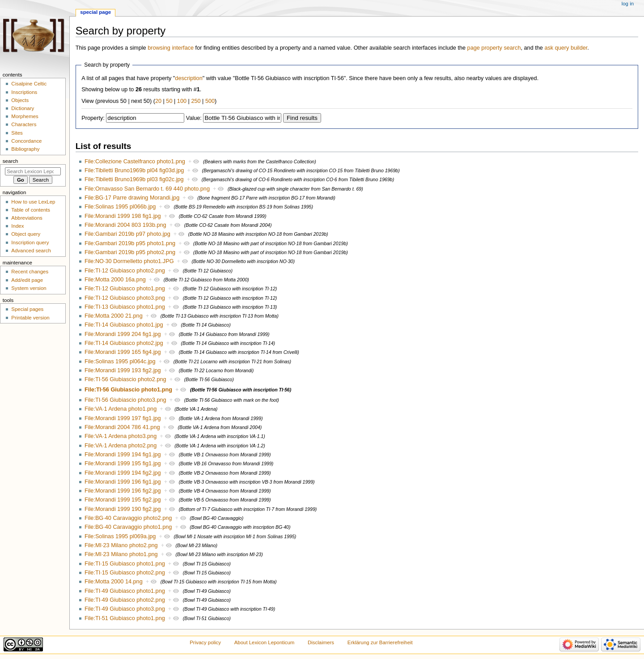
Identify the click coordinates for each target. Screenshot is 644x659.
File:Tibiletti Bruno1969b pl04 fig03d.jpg (134, 170)
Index (17, 226)
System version (29, 288)
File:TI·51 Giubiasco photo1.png (125, 618)
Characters (24, 124)
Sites (17, 133)
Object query (26, 234)
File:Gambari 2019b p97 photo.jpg (127, 234)
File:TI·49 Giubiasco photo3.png (125, 609)
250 (196, 101)
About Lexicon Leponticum (265, 642)
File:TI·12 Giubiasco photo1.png (125, 289)
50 (169, 101)
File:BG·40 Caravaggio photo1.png (128, 527)
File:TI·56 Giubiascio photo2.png (125, 379)
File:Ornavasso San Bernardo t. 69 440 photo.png (147, 189)
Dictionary (23, 108)
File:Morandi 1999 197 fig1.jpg (123, 418)
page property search (494, 48)
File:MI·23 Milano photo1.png (121, 554)
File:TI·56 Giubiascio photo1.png (128, 390)
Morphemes (25, 116)
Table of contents (31, 210)
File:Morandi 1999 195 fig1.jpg (123, 463)
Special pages (27, 309)
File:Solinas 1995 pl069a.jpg (120, 536)
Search (11, 161)
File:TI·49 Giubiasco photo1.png (125, 591)
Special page (95, 12)
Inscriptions (24, 92)
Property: (93, 118)
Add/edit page (27, 280)
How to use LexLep (33, 202)
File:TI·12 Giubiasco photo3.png (125, 298)
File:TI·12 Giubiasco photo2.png (125, 271)
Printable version (30, 318)
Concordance (26, 141)
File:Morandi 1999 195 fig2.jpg (123, 500)
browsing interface (171, 48)
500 (210, 101)
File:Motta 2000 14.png (114, 582)
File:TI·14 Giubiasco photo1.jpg (124, 325)
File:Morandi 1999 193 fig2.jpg (123, 370)
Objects (20, 100)
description (189, 78)
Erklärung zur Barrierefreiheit (380, 642)
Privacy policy (205, 642)
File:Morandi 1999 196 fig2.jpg (123, 491)
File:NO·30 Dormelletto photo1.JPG (129, 261)
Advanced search (31, 251)
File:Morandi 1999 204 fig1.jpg (123, 334)
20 (158, 101)
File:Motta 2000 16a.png (115, 280)
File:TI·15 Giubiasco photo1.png (125, 564)
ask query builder (566, 48)
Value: (194, 118)
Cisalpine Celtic (29, 84)
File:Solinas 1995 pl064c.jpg (120, 361)
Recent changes (30, 272)
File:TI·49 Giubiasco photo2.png (125, 600)
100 (182, 101)
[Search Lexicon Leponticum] (33, 171)
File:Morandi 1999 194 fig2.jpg (123, 473)
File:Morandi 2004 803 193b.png (125, 225)
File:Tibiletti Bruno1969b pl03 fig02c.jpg (134, 179)
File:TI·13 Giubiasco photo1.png (125, 307)
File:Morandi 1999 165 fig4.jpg (123, 352)
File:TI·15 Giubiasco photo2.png (125, 573)
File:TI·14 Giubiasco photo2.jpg (124, 343)
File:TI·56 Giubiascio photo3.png (125, 400)
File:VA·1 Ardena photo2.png (121, 446)
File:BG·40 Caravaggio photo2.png (128, 518)
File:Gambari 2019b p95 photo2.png (130, 252)
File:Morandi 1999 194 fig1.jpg (123, 455)
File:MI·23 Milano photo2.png (121, 545)
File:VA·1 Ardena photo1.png (121, 409)
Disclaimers (321, 642)
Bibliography (25, 149)
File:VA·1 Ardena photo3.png (121, 436)
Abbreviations (27, 218)
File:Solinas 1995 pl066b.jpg (120, 207)
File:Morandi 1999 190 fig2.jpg (123, 509)
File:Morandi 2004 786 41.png (122, 427)
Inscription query (30, 242)
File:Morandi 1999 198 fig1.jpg (123, 216)
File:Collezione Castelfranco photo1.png (135, 162)
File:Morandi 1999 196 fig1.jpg (123, 482)
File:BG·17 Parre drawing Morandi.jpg (132, 198)
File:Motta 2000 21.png (114, 316)
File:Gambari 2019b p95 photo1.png (130, 243)
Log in (628, 4)
